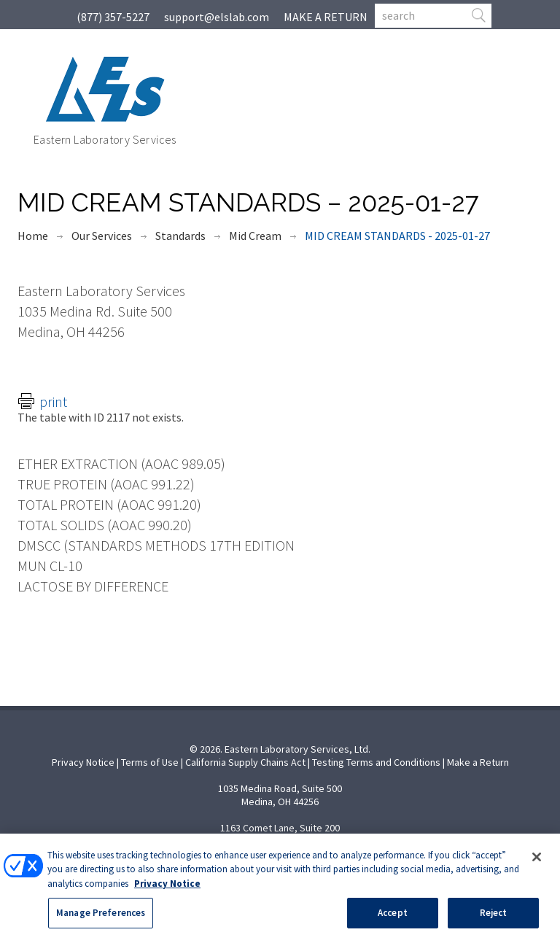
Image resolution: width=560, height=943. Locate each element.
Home (33, 236)
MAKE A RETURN (326, 17)
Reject (494, 916)
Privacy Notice (83, 762)
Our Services (102, 236)
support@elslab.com (217, 17)
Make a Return (478, 762)
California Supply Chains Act (245, 762)
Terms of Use (150, 762)
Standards (180, 236)
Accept (393, 916)
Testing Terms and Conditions (376, 762)
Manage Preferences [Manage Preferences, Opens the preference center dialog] (101, 916)
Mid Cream (255, 236)
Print (53, 401)
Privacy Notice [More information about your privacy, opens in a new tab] (167, 886)
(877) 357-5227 (113, 17)
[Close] (537, 859)
